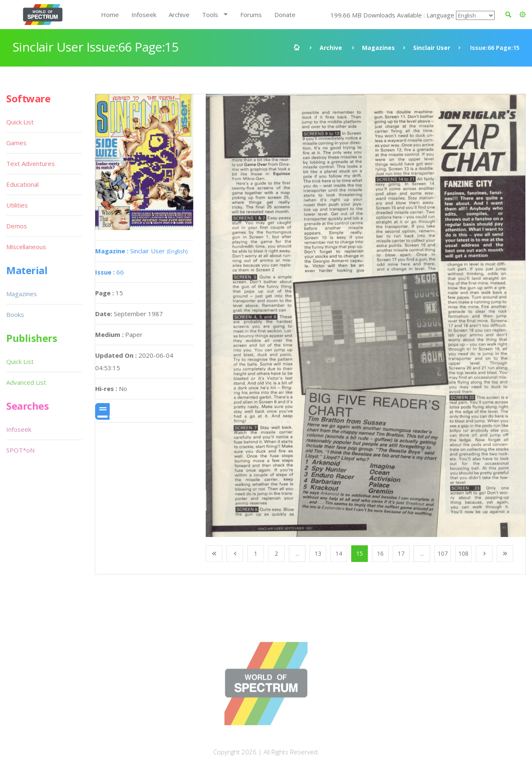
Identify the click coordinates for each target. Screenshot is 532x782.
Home (110, 15)
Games (16, 143)
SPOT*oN (20, 450)
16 (380, 553)
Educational (22, 184)
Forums (251, 15)
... (297, 553)
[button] (523, 15)
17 (401, 553)
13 (318, 553)
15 (360, 553)
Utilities (17, 205)
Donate (285, 15)
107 (443, 553)
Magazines (378, 48)
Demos (17, 226)
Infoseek (144, 15)
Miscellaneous (26, 247)
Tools (210, 15)
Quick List (20, 122)
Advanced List (26, 382)
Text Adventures (31, 163)
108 (463, 553)
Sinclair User (432, 48)
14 (339, 553)
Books (15, 314)
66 (110, 272)
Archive (179, 15)
